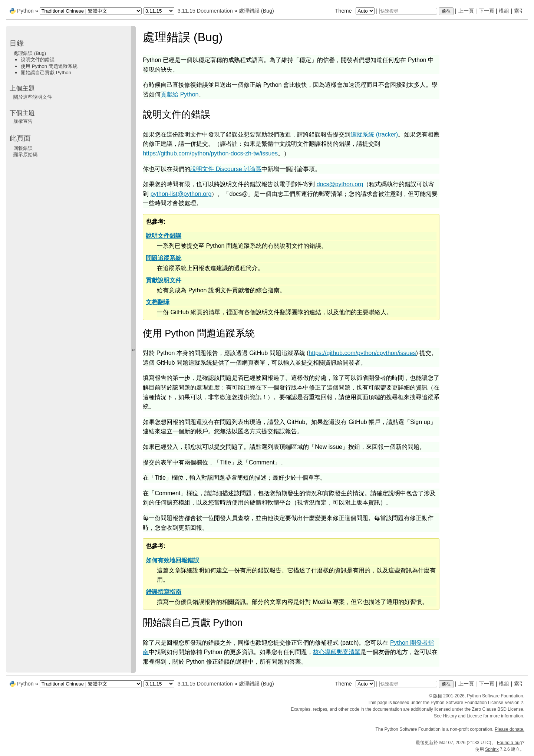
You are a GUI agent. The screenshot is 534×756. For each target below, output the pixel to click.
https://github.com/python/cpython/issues (362, 353)
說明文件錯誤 (164, 236)
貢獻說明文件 (164, 280)
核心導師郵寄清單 (337, 652)
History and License (463, 716)
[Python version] (159, 11)
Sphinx (492, 749)
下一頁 (487, 11)
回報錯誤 (23, 148)
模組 (504, 11)
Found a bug (509, 743)
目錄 (17, 43)
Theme (356, 11)
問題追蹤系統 (164, 258)
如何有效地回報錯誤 (172, 560)
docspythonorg (340, 184)
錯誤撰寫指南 (164, 592)
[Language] (91, 11)
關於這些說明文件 (33, 97)
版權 (438, 696)
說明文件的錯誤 (38, 60)
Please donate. (510, 729)
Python (25, 11)
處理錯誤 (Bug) (256, 11)
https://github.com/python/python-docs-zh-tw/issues (210, 153)
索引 (519, 11)
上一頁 (466, 11)
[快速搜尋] (408, 11)
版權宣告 (23, 121)
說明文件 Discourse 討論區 (226, 169)
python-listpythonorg (181, 194)
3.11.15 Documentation (205, 11)
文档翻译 (158, 302)
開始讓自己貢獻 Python (46, 73)
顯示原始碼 (25, 155)
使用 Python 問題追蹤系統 (49, 66)
